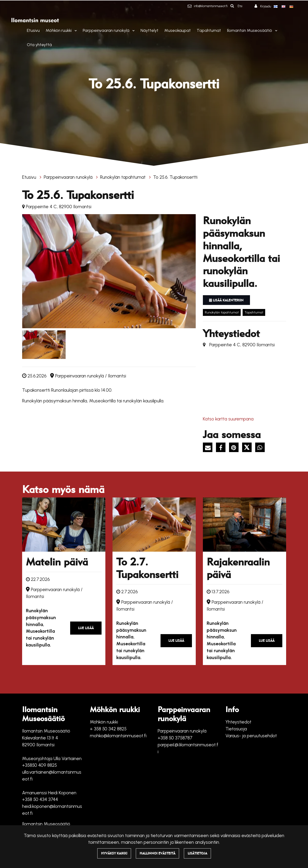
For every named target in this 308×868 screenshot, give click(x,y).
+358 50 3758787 (175, 738)
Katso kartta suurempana (228, 419)
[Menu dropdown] (75, 31)
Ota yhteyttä (39, 45)
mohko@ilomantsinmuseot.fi (118, 736)
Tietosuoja (236, 729)
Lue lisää (86, 628)
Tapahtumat (209, 30)
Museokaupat (178, 30)
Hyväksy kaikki (114, 853)
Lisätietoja (197, 853)
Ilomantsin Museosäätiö (250, 30)
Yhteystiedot (238, 722)
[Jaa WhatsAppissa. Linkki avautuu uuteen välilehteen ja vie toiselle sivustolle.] (261, 448)
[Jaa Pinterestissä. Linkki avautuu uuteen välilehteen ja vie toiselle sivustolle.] (236, 448)
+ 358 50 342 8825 (108, 729)
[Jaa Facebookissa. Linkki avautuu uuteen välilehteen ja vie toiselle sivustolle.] (222, 448)
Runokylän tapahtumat (123, 177)
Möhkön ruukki (59, 30)
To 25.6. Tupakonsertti (175, 177)
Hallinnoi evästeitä (157, 853)
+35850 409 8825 (39, 765)
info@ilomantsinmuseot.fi (211, 6)
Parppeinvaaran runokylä (107, 30)
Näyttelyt (149, 30)
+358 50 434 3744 (40, 799)
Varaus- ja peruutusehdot (251, 736)
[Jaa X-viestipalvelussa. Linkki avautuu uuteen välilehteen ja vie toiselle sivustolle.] (249, 448)
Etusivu (33, 30)
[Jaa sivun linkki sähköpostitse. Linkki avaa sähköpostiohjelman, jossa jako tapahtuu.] (209, 448)
